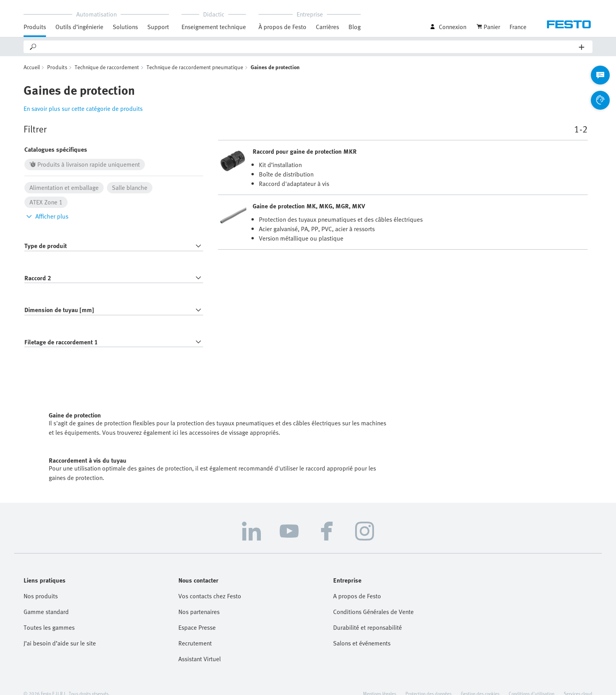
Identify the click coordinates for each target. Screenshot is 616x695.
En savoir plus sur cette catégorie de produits (83, 108)
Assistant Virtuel (200, 659)
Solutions (125, 27)
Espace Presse (197, 627)
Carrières (327, 27)
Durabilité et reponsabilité (368, 627)
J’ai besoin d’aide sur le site (60, 643)
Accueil (32, 67)
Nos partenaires (199, 612)
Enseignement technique (214, 27)
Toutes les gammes (49, 627)
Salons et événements (362, 643)
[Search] (308, 47)
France (518, 27)
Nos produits (41, 596)
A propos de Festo (357, 596)
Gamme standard (46, 612)
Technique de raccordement (107, 67)
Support (158, 27)
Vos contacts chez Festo (210, 596)
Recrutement (195, 643)
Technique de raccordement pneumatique (195, 67)
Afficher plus (46, 216)
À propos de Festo (282, 27)
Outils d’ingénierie (79, 27)
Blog (355, 27)
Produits (35, 27)
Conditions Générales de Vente (373, 612)
